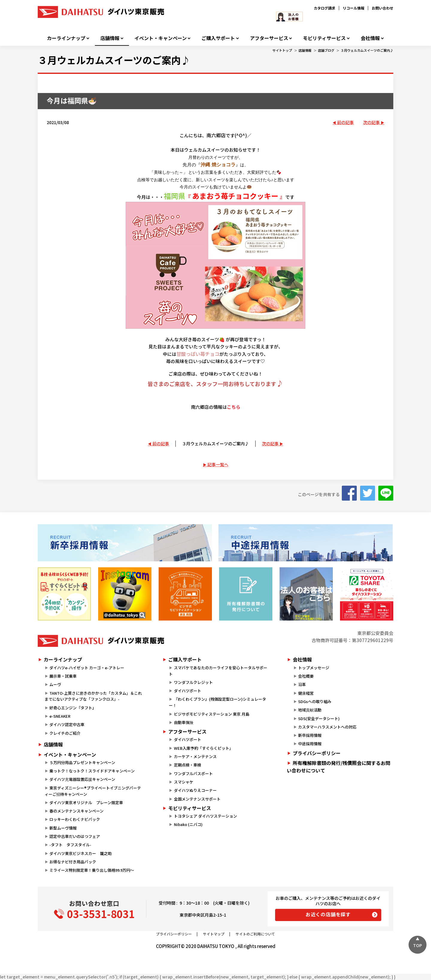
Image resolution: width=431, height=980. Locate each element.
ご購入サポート (218, 38)
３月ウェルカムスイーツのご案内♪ (367, 50)
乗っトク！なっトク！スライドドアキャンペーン (92, 771)
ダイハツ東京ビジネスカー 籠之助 (81, 853)
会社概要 (306, 676)
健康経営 (306, 693)
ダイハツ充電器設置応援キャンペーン (82, 779)
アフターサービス (269, 38)
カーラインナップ (66, 38)
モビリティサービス (324, 38)
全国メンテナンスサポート (197, 799)
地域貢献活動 (310, 710)
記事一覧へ (218, 464)
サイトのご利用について (255, 934)
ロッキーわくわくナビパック (75, 819)
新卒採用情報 (310, 735)
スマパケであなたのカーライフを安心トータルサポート (218, 671)
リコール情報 (353, 8)
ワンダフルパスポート (193, 774)
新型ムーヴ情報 (63, 828)
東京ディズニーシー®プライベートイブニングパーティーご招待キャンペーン (93, 791)
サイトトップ (282, 50)
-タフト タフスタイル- (70, 845)
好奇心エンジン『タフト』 (73, 708)
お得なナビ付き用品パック (75, 862)
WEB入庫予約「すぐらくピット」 (204, 748)
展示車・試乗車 (63, 676)
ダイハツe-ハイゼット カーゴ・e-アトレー (87, 668)
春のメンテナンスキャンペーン (76, 811)
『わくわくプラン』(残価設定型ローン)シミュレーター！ (217, 702)
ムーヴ (55, 684)
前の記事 (345, 122)
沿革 (302, 684)
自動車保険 (184, 722)
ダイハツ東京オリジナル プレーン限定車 (86, 803)
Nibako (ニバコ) (188, 824)
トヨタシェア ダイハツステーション (205, 816)
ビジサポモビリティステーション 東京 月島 (212, 714)
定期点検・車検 (188, 765)
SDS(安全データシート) (319, 718)
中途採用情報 (310, 744)
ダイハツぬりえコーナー (195, 790)
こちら (234, 407)
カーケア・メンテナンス (195, 756)
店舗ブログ (326, 50)
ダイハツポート (188, 691)
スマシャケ (184, 782)
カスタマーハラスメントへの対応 (327, 727)
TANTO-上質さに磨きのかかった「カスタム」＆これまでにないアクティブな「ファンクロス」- (93, 696)
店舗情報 (110, 38)
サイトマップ (214, 934)
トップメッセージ (314, 668)
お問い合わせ (383, 8)
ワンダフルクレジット (193, 682)
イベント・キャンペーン (161, 38)
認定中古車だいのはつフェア (75, 836)
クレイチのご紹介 (65, 733)
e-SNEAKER (60, 716)
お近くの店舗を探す (328, 914)
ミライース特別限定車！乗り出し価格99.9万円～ (92, 870)
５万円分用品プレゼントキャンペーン (82, 762)
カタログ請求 (324, 8)
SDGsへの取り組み (315, 701)
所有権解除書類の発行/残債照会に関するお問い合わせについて (339, 767)
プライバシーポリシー (317, 753)
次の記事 (371, 122)
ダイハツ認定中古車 (67, 724)
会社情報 (370, 38)
